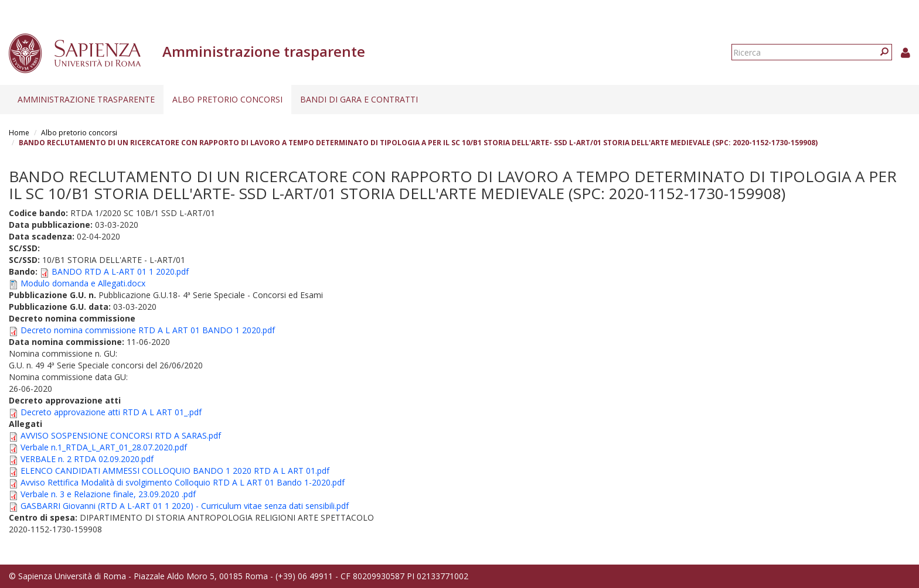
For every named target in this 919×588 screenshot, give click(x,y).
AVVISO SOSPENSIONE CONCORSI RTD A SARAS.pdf (121, 435)
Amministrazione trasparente (86, 99)
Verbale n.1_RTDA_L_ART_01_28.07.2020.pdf (104, 447)
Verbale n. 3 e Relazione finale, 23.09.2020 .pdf (108, 494)
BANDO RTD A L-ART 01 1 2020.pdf (120, 271)
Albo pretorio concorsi (227, 99)
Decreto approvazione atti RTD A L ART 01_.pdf (111, 412)
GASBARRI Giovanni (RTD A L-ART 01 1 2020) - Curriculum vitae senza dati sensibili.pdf (185, 506)
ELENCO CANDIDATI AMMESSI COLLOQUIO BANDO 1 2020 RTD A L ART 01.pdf (175, 471)
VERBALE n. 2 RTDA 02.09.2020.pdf (87, 459)
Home (19, 133)
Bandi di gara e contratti (359, 99)
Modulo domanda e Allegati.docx (83, 283)
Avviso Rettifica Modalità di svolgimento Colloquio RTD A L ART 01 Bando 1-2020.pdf (183, 482)
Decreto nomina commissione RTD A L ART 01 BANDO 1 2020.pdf (148, 330)
